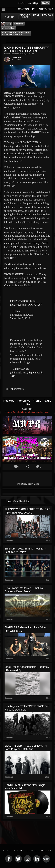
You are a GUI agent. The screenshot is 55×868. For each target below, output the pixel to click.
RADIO (31, 3)
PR (34, 9)
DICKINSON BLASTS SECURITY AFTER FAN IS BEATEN (16, 33)
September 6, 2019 (20, 318)
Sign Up (45, 3)
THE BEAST (17, 58)
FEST (36, 15)
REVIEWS (48, 15)
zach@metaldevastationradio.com (27, 412)
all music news (9, 28)
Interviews (24, 401)
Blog (9, 24)
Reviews (9, 401)
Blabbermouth (16, 389)
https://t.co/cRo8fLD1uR (23, 301)
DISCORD (25, 15)
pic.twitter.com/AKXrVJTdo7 (26, 305)
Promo (37, 401)
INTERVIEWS (46, 9)
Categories (19, 24)
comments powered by (27, 484)
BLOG (21, 3)
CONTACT (24, 9)
